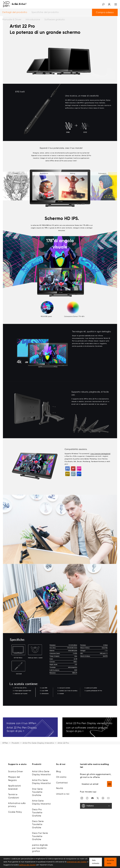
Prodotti (15, 743)
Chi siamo (61, 777)
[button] (103, 4)
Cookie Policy (15, 812)
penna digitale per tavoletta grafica (40, 848)
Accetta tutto (110, 862)
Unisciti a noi (63, 794)
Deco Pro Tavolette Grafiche (37, 813)
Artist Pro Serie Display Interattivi (38, 743)
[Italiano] (96, 806)
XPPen (5, 743)
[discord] (92, 798)
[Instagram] (82, 798)
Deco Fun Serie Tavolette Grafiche (40, 836)
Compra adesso (105, 12)
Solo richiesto (96, 862)
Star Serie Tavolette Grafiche (37, 792)
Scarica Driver (16, 771)
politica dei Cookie (27, 865)
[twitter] (98, 798)
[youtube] (108, 798)
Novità (60, 788)
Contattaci (62, 783)
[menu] (114, 4)
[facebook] (87, 798)
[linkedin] (103, 798)
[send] (109, 784)
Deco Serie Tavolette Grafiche (38, 824)
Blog (58, 771)
